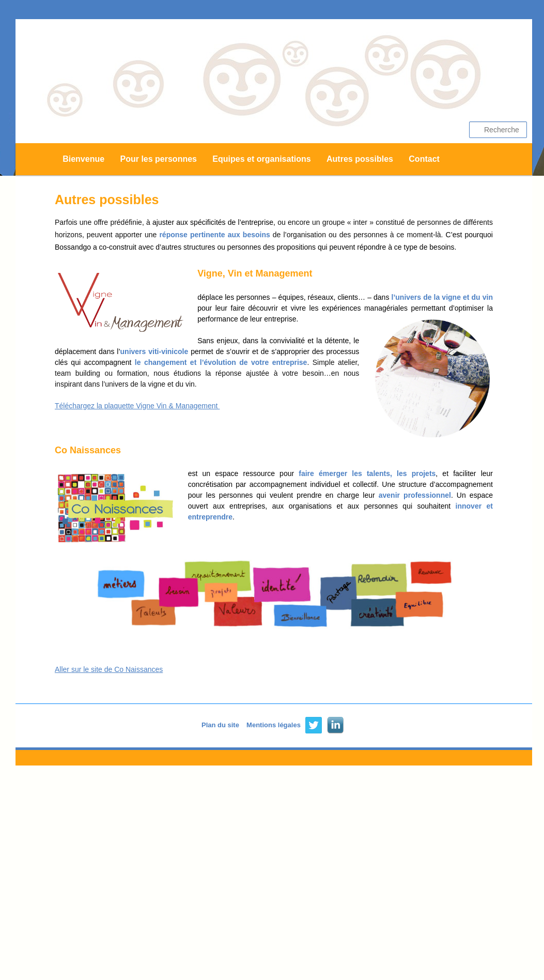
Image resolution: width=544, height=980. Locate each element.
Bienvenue (83, 159)
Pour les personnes (158, 159)
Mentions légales (274, 725)
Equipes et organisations (261, 159)
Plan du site (220, 725)
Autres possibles (360, 159)
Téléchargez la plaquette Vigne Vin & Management (137, 406)
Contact (424, 159)
